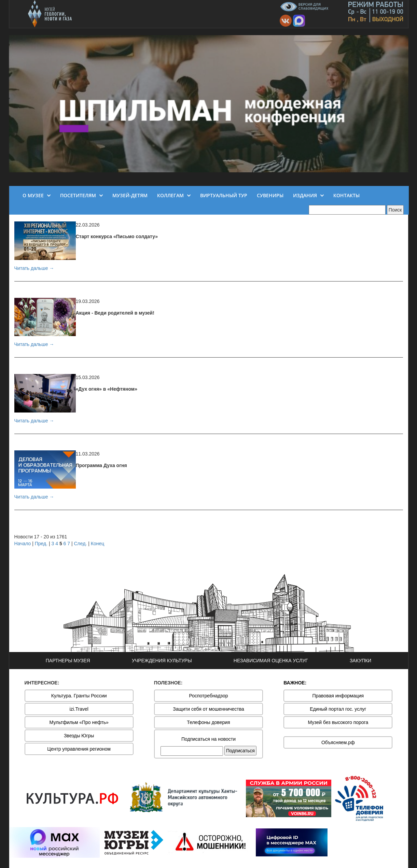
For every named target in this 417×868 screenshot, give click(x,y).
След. (80, 544)
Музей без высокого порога (338, 722)
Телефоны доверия (208, 722)
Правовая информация (338, 696)
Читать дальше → (34, 268)
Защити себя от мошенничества (208, 709)
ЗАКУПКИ (360, 661)
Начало (23, 544)
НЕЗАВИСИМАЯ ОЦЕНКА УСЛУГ (271, 661)
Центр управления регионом (79, 749)
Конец (98, 544)
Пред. (41, 544)
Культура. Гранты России (79, 696)
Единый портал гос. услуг (338, 709)
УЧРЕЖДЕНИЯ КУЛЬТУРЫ (162, 661)
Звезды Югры (79, 736)
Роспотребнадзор (209, 696)
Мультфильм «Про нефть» (79, 722)
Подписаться (240, 751)
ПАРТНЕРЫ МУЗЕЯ (68, 661)
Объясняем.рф (338, 742)
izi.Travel (79, 709)
